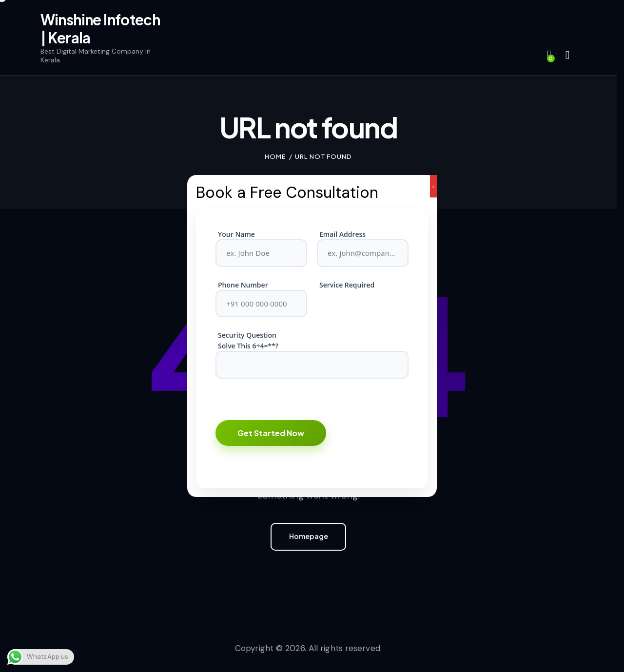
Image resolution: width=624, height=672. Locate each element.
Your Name (236, 234)
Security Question (247, 335)
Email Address (342, 234)
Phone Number (243, 285)
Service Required (347, 285)
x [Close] (433, 186)
